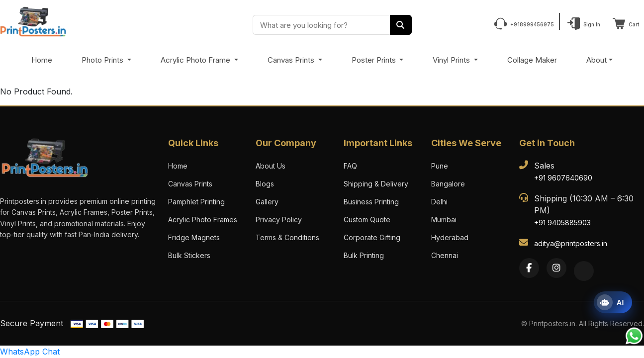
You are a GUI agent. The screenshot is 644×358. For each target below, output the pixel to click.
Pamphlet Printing (196, 202)
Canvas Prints (292, 60)
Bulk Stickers (189, 255)
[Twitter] (584, 271)
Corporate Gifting (372, 237)
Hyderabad (450, 237)
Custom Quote (367, 220)
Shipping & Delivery (376, 184)
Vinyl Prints (452, 60)
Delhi (439, 202)
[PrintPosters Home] (33, 21)
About (597, 60)
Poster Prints (375, 60)
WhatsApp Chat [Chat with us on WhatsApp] (30, 352)
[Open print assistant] (613, 302)
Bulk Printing (364, 255)
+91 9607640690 (563, 178)
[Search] (401, 25)
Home (42, 60)
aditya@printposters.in (571, 243)
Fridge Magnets (194, 237)
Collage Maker (532, 60)
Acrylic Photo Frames (203, 220)
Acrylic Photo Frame (196, 60)
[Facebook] (529, 268)
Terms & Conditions (287, 237)
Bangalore (448, 184)
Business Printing (371, 202)
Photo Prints (103, 60)
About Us (271, 166)
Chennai (445, 255)
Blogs (265, 184)
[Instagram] (556, 268)
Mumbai (444, 220)
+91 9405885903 (562, 223)
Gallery (267, 202)
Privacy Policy (279, 220)
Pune (440, 166)
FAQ (350, 166)
